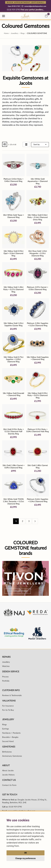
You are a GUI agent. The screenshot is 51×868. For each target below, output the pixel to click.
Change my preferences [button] (26, 858)
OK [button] (26, 853)
